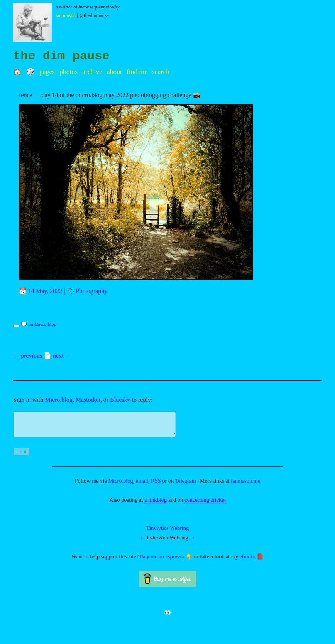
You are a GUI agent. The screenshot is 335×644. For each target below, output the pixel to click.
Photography (92, 291)
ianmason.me (245, 486)
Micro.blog (59, 400)
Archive (92, 72)
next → (62, 356)
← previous (28, 356)
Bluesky (120, 400)
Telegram (186, 486)
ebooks (248, 561)
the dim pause (61, 56)
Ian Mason (66, 15)
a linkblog (156, 504)
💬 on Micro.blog (39, 324)
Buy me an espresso (162, 561)
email (142, 486)
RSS (156, 486)
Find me (137, 72)
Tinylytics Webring (167, 533)
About (114, 72)
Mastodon (88, 400)
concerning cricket (205, 504)
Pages (47, 72)
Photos (69, 72)
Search (161, 72)
